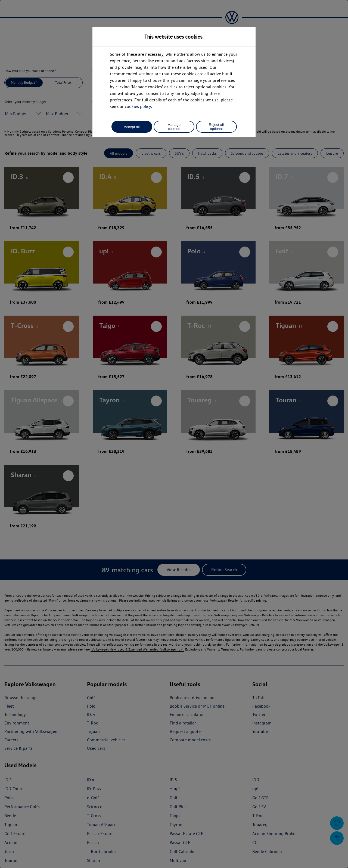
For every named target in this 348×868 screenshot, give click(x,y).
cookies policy (138, 106)
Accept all (132, 127)
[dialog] (174, 434)
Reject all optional (216, 127)
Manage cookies (174, 127)
